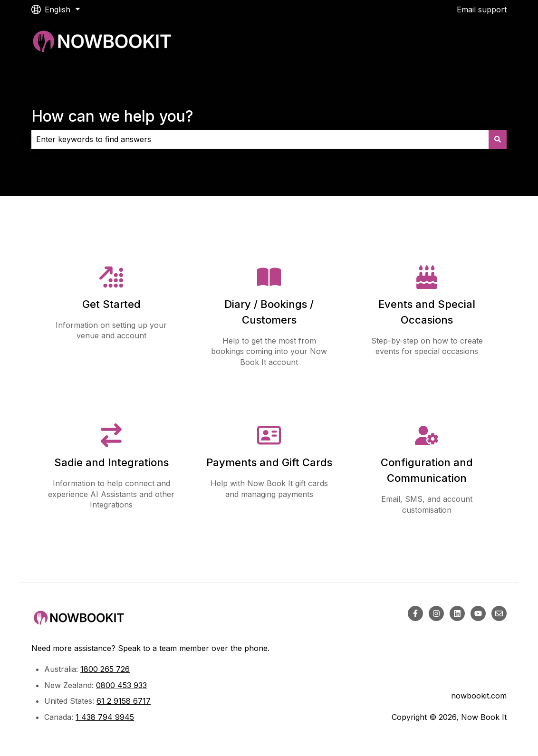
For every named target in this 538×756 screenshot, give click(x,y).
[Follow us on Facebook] (415, 613)
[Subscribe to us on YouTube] (478, 613)
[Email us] (499, 613)
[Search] (498, 139)
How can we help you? (112, 116)
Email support (482, 10)
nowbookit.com (479, 696)
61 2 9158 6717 (124, 701)
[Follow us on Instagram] (436, 613)
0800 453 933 (121, 685)
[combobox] (260, 139)
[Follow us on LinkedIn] (457, 613)
